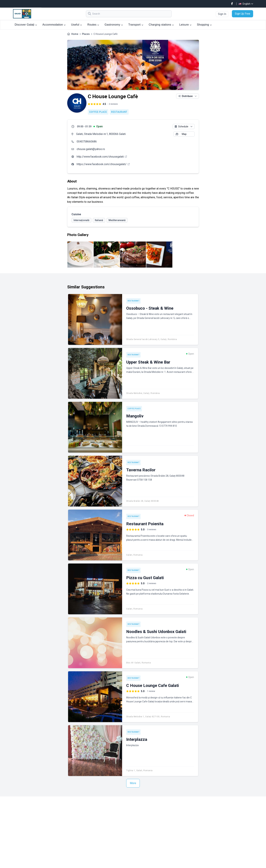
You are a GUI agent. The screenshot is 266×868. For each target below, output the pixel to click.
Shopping (204, 25)
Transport (136, 25)
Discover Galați (26, 25)
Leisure (185, 25)
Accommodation (54, 25)
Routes (93, 25)
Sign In (222, 14)
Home (75, 34)
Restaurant (119, 112)
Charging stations (161, 25)
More (133, 783)
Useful (76, 25)
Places (86, 34)
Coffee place (98, 112)
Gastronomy (114, 25)
